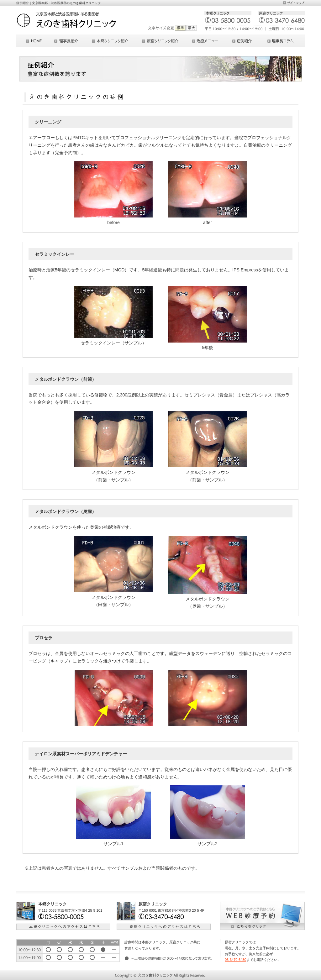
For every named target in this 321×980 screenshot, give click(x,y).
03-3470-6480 (236, 960)
